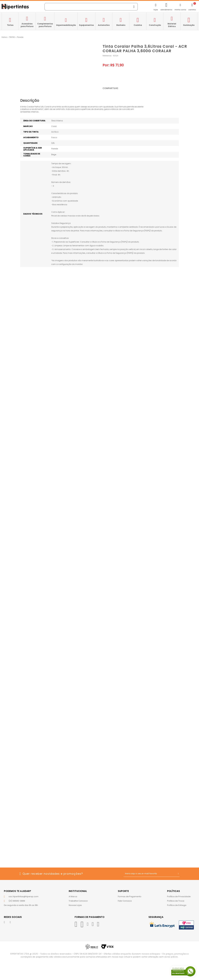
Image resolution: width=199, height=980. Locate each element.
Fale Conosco (125, 901)
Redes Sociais (13, 917)
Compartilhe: (110, 88)
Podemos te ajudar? (17, 891)
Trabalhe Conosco (78, 901)
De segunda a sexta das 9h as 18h (21, 905)
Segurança (156, 917)
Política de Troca (176, 901)
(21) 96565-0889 (17, 901)
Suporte (123, 891)
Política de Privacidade (179, 896)
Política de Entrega (177, 905)
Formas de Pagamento (130, 896)
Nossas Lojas (75, 905)
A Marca (73, 896)
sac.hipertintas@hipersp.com (23, 896)
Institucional (78, 891)
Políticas (174, 891)
